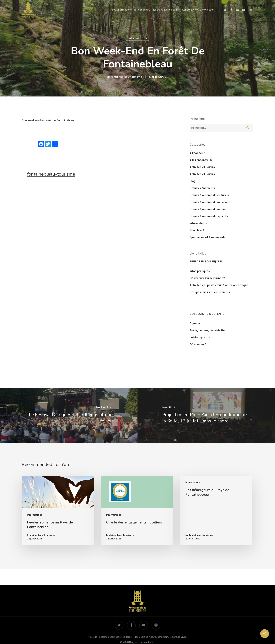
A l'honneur (197, 153)
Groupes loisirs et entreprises (210, 292)
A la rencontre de (201, 160)
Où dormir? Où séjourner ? (207, 278)
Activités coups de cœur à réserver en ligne (219, 285)
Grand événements (202, 188)
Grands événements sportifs (209, 216)
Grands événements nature (208, 209)
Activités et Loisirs (202, 167)
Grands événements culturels (209, 195)
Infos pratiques (200, 271)
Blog (193, 181)
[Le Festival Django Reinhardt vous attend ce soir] (69, 415)
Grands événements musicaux (210, 202)
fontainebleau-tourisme (126, 77)
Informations (137, 38)
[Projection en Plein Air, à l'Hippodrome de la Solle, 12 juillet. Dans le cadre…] (206, 415)
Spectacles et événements (208, 237)
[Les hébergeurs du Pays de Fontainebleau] (216, 511)
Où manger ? (198, 344)
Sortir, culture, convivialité (207, 330)
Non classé (197, 230)
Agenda (195, 323)
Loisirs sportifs (200, 337)
